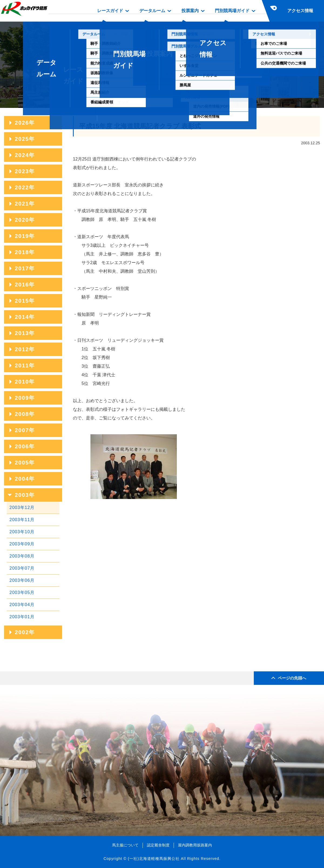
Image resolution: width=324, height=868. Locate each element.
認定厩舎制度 (158, 845)
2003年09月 (22, 544)
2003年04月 (22, 605)
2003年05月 (22, 592)
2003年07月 (22, 568)
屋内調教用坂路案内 (195, 845)
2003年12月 (22, 508)
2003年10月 (22, 532)
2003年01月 (22, 617)
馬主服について (125, 845)
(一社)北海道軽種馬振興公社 (153, 859)
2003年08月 (22, 556)
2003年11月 (22, 520)
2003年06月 (22, 580)
